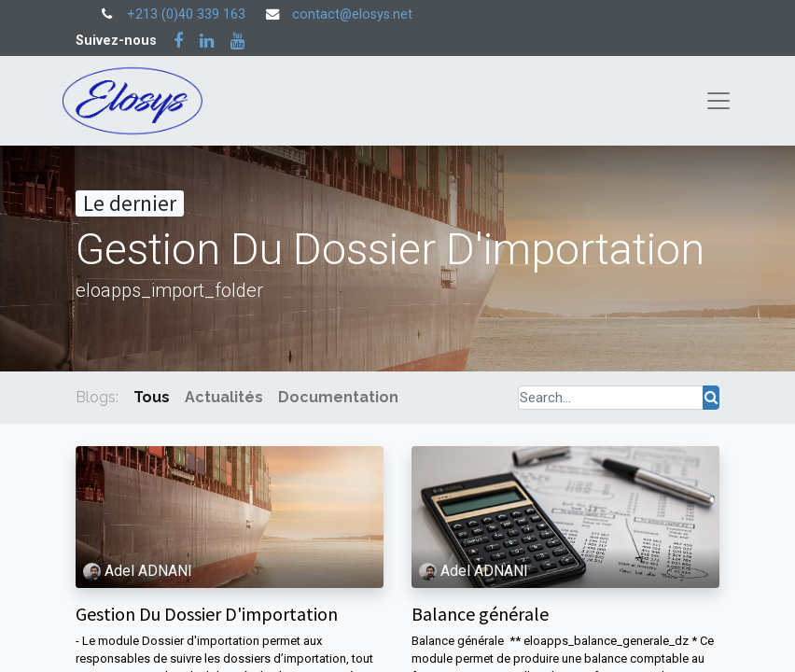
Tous (152, 397)
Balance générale (480, 614)
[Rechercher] (711, 398)
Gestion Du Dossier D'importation (207, 614)
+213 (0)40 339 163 (186, 14)
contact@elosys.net (352, 14)
